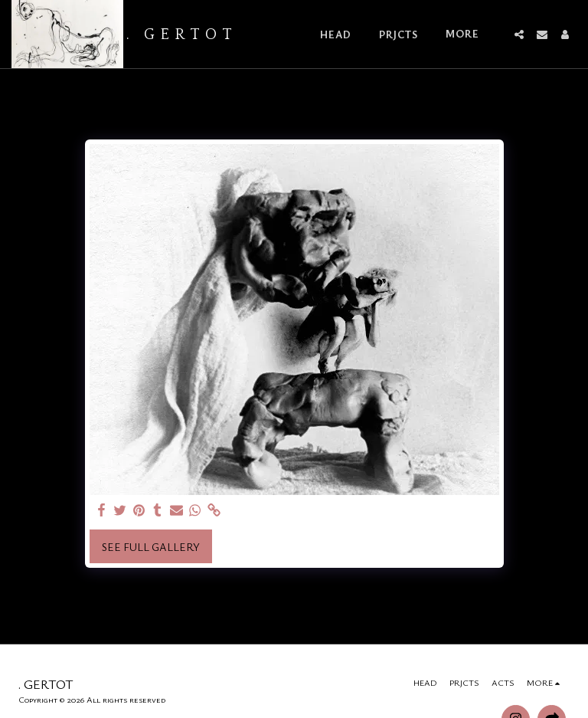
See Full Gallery (151, 547)
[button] (519, 34)
